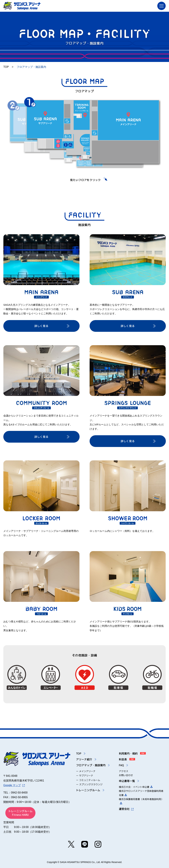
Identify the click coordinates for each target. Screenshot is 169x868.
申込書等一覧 (129, 781)
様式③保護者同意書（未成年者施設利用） (141, 801)
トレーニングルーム (90, 790)
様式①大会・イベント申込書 (136, 787)
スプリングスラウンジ (91, 784)
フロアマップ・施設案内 (93, 765)
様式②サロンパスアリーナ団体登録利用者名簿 (141, 793)
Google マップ (14, 785)
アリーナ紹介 (86, 759)
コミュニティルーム (90, 780)
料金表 (127, 759)
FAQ (123, 765)
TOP (6, 67)
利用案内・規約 (132, 753)
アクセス (124, 771)
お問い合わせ (126, 775)
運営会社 (126, 809)
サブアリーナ (86, 776)
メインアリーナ (87, 771)
